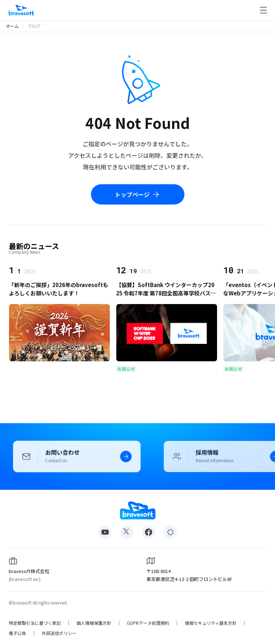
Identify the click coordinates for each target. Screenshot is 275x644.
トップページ (138, 194)
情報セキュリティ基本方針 (211, 623)
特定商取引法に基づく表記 (35, 623)
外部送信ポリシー (59, 633)
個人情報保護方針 (94, 623)
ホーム (12, 26)
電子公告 (17, 633)
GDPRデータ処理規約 (148, 623)
